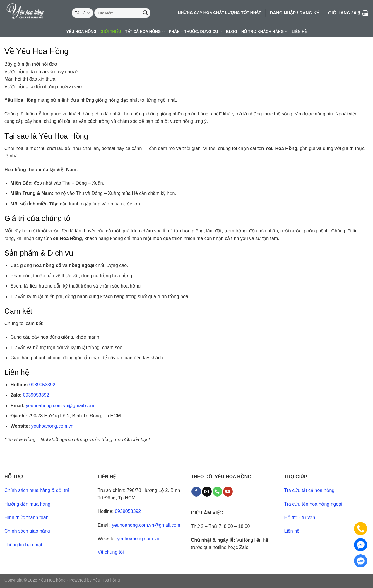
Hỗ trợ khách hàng (265, 32)
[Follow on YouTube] (228, 492)
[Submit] (145, 13)
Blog (232, 32)
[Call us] (217, 492)
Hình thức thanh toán (26, 518)
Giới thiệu (111, 32)
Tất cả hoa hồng (145, 32)
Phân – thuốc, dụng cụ (195, 32)
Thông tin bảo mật (23, 545)
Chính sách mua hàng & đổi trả (37, 490)
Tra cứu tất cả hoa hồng (309, 490)
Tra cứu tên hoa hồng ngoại (313, 504)
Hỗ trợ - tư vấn (300, 518)
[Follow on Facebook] (196, 492)
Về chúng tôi (111, 552)
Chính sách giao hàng (27, 531)
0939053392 (42, 385)
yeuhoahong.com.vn (52, 426)
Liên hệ (299, 32)
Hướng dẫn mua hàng (27, 504)
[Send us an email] (207, 492)
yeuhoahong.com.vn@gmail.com (60, 406)
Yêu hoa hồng (82, 32)
